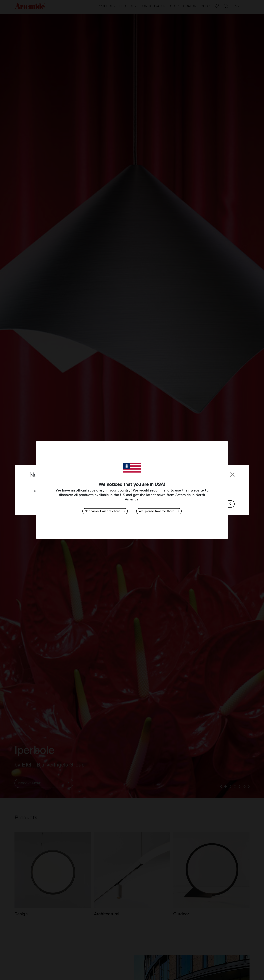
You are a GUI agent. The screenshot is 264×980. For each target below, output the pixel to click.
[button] (159, 511)
